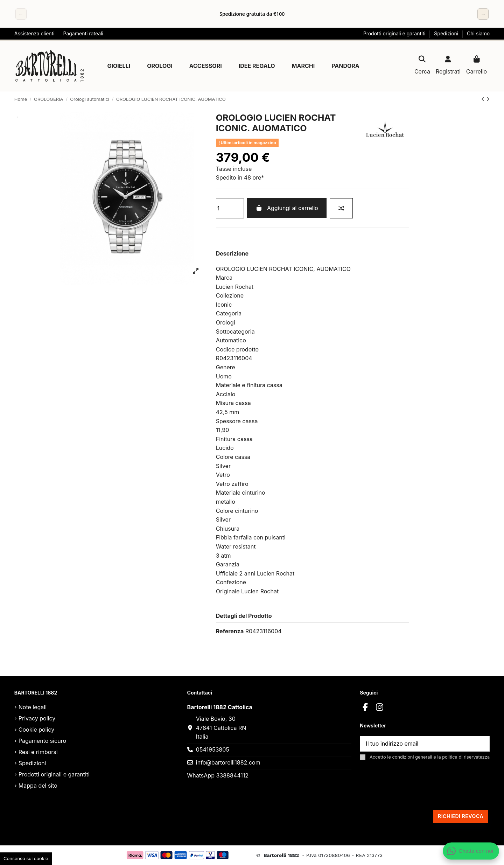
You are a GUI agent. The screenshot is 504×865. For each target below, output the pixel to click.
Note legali (33, 707)
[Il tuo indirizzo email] (416, 744)
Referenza (230, 631)
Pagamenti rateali (83, 33)
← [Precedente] (21, 14)
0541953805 (213, 749)
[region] (252, 14)
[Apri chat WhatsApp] (471, 851)
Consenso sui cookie (26, 858)
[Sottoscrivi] (481, 744)
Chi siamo (478, 33)
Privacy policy (37, 718)
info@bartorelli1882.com (228, 762)
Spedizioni (447, 33)
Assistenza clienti (35, 33)
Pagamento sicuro (42, 741)
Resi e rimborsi (38, 752)
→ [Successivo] (483, 14)
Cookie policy (36, 730)
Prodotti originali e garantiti (395, 33)
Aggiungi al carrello (287, 208)
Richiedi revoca (461, 816)
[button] (119, 66)
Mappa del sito (38, 786)
